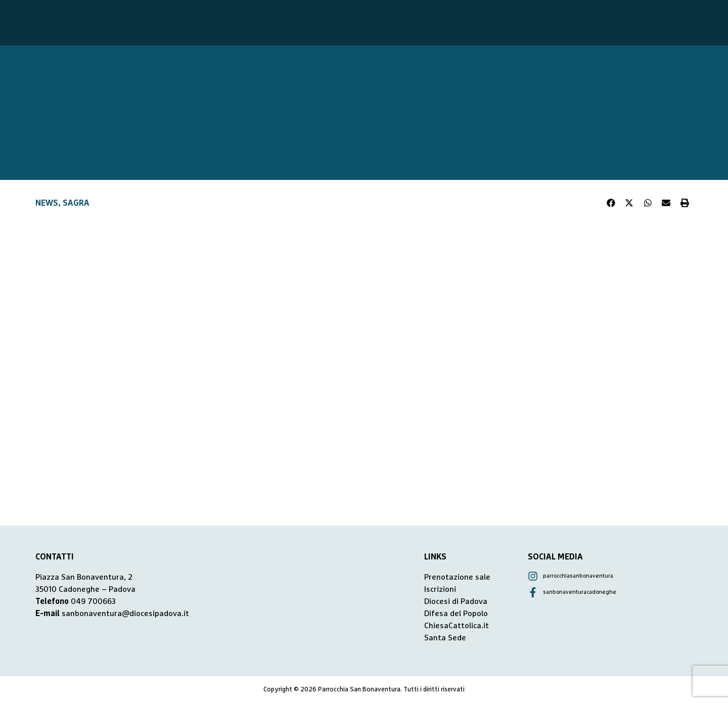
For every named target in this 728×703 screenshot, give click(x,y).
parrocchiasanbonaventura (578, 576)
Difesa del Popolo (456, 614)
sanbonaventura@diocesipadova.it (125, 614)
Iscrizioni (440, 589)
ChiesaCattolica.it (457, 626)
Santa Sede (445, 638)
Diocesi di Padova (456, 601)
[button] (611, 203)
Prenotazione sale (457, 577)
